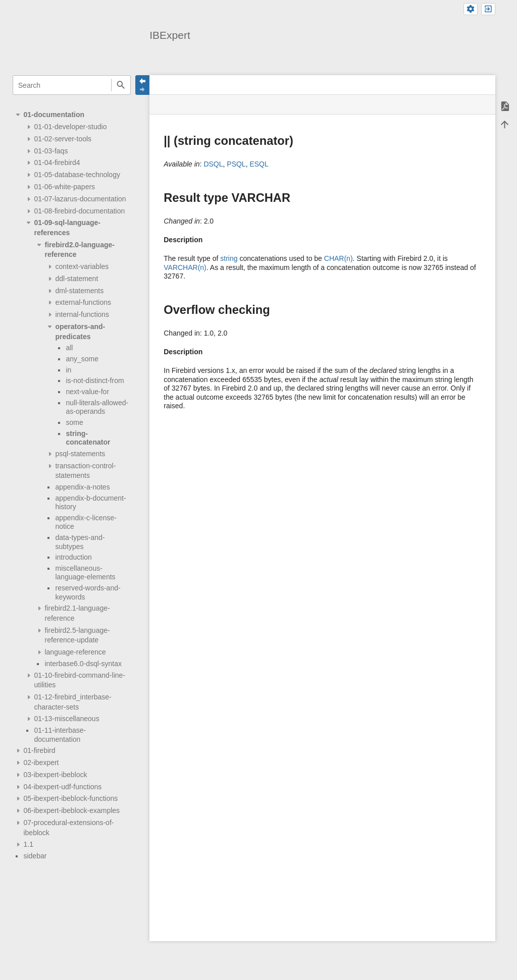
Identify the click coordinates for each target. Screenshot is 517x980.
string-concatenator (88, 438)
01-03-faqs (51, 151)
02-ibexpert (41, 763)
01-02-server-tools (63, 139)
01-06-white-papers (64, 187)
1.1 (28, 844)
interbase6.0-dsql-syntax (83, 664)
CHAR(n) (339, 258)
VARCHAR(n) (185, 267)
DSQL (213, 164)
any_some (82, 359)
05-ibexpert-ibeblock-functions (70, 798)
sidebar (35, 856)
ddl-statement (76, 279)
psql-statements (80, 454)
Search (121, 85)
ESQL (259, 164)
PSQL (236, 164)
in (68, 370)
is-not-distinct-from (95, 380)
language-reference (75, 652)
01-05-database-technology (77, 175)
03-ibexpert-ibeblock (55, 775)
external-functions (83, 302)
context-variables (82, 266)
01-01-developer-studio (70, 127)
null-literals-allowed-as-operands (97, 407)
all (69, 348)
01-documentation (54, 115)
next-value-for (87, 392)
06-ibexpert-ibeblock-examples (71, 810)
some (74, 422)
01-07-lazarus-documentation (80, 199)
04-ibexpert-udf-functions (62, 787)
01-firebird (39, 750)
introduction (73, 557)
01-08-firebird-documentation (79, 211)
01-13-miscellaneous (66, 719)
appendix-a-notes (82, 487)
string (229, 258)
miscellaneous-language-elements (85, 573)
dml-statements (79, 291)
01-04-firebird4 (57, 162)
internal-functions (82, 314)
